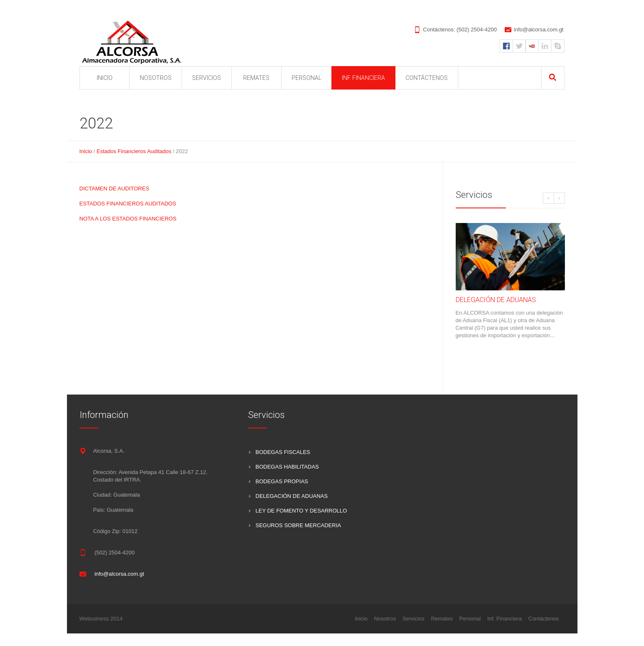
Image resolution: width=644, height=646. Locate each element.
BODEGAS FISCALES (283, 452)
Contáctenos (544, 619)
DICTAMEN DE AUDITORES (114, 188)
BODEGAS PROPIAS (282, 481)
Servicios (414, 619)
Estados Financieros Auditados (134, 151)
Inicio (86, 151)
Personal (470, 619)
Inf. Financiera (505, 619)
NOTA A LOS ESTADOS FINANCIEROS (128, 219)
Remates (442, 619)
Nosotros (385, 619)
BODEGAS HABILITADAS (287, 467)
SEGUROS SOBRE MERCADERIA (298, 525)
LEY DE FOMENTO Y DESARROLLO (301, 511)
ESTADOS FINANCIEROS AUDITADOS (128, 204)
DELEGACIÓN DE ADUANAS (496, 300)
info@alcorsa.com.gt (539, 29)
